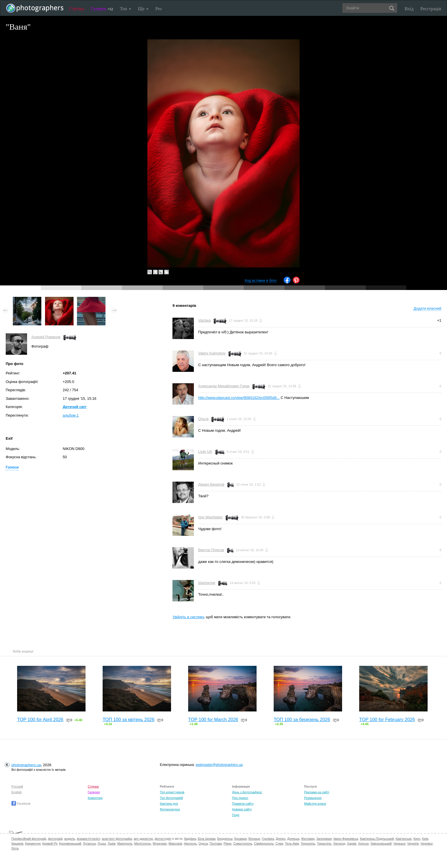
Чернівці (427, 843)
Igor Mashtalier (210, 517)
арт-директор (143, 839)
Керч (417, 839)
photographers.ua (26, 765)
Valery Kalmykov (212, 353)
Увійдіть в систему (188, 617)
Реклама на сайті (317, 792)
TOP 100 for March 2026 (213, 720)
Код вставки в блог (261, 280)
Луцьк (102, 843)
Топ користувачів (172, 792)
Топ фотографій (171, 798)
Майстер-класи (315, 804)
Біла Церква (207, 839)
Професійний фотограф (29, 839)
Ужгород (339, 843)
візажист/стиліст (88, 839)
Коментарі (95, 798)
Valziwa (204, 320)
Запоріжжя (324, 839)
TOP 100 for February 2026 (387, 720)
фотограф (55, 839)
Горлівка (268, 839)
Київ (425, 839)
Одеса (203, 843)
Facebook (21, 804)
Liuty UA (205, 452)
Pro (159, 9)
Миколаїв (175, 843)
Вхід (409, 9)
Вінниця (254, 839)
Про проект (240, 798)
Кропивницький (70, 843)
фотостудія (163, 839)
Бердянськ (225, 839)
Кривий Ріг (50, 843)
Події (236, 815)
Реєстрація (431, 9)
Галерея (102, 9)
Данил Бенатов (211, 484)
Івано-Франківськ (346, 839)
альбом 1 (71, 415)
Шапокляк (207, 583)
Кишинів (17, 843)
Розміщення (313, 798)
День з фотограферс (247, 792)
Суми (279, 843)
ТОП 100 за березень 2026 (302, 720)
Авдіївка (190, 839)
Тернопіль (308, 843)
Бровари (241, 839)
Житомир (308, 839)
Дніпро (281, 839)
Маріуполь (125, 843)
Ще (143, 9)
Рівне (227, 843)
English (17, 792)
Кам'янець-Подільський (377, 839)
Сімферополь (264, 843)
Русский (17, 786)
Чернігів (413, 843)
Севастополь (243, 843)
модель (70, 839)
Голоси (12, 467)
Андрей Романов (46, 337)
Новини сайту (242, 809)
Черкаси (399, 843)
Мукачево (160, 843)
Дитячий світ (75, 407)
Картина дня (169, 804)
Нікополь (190, 843)
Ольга (203, 419)
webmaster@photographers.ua (219, 765)
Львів (112, 843)
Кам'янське (404, 839)
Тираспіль (324, 843)
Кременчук (33, 843)
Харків (352, 843)
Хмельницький (381, 843)
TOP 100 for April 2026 (40, 720)
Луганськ (89, 843)
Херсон (363, 843)
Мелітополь (143, 843)
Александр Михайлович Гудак (224, 386)
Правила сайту (243, 804)
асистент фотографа (117, 839)
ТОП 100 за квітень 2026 (129, 720)
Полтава (216, 843)
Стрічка (77, 9)
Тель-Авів (292, 843)
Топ (126, 9)
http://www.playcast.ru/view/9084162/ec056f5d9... (239, 398)
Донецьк (293, 839)
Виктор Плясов (211, 550)
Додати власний (427, 308)
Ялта (15, 848)
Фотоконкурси (170, 809)
